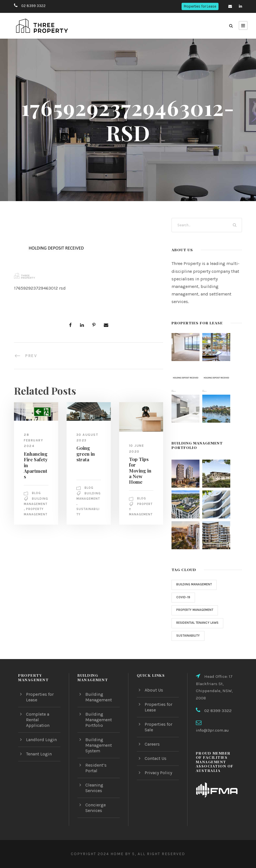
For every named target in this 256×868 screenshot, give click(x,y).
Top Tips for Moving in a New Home (140, 467)
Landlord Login (41, 745)
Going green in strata (85, 453)
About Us (154, 696)
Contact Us (156, 764)
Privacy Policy (159, 778)
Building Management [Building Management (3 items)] (195, 585)
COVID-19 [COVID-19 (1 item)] (183, 597)
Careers (153, 750)
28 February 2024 (35, 440)
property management (35, 517)
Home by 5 (121, 854)
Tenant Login (39, 759)
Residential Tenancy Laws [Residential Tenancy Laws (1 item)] (199, 623)
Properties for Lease (200, 6)
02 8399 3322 (33, 6)
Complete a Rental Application (37, 725)
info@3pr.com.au (221, 729)
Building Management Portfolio (98, 725)
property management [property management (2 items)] (196, 610)
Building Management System (98, 751)
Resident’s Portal (102, 771)
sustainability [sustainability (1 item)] (189, 636)
